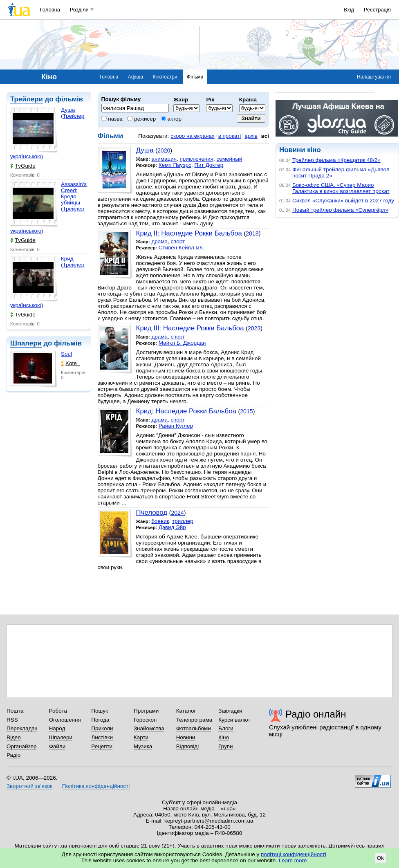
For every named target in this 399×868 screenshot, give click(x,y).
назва (112, 119)
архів (251, 136)
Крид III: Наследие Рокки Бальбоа (190, 328)
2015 (246, 411)
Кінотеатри (165, 77)
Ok (380, 858)
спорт (178, 241)
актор (171, 119)
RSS (12, 720)
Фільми (195, 77)
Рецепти (102, 746)
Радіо (13, 755)
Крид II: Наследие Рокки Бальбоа (189, 233)
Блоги (226, 728)
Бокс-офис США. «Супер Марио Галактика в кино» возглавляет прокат (341, 188)
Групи (225, 746)
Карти (141, 737)
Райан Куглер (176, 426)
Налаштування (374, 77)
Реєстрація (377, 10)
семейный (230, 159)
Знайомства (149, 728)
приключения (196, 159)
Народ (57, 728)
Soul (66, 354)
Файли (57, 746)
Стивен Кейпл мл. (181, 248)
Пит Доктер (209, 165)
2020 (164, 150)
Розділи (79, 10)
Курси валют (234, 720)
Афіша (136, 77)
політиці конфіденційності (294, 854)
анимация (164, 159)
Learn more (293, 860)
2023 (254, 328)
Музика (143, 746)
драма (159, 241)
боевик (160, 521)
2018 (252, 233)
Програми (146, 711)
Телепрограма (194, 720)
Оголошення (65, 720)
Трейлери (27, 99)
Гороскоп (145, 720)
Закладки (230, 711)
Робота (58, 711)
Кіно (224, 737)
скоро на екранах (192, 136)
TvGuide (23, 166)
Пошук (100, 711)
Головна (50, 10)
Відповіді (188, 746)
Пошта (15, 711)
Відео (14, 737)
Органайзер (21, 746)
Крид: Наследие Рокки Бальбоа (186, 411)
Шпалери (26, 343)
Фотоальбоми (194, 728)
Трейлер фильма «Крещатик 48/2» (336, 160)
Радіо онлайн (316, 714)
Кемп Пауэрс (175, 165)
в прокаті (230, 136)
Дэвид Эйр (172, 527)
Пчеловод (152, 513)
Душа (145, 150)
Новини (186, 737)
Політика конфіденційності (96, 786)
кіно (314, 150)
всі (265, 136)
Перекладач (22, 728)
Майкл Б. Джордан (182, 343)
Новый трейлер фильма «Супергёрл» (340, 210)
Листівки (102, 737)
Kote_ (70, 363)
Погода (100, 720)
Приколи (102, 728)
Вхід (349, 10)
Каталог (186, 711)
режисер (141, 119)
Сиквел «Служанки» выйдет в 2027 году (343, 201)
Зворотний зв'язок (29, 786)
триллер (183, 521)
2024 (177, 513)
